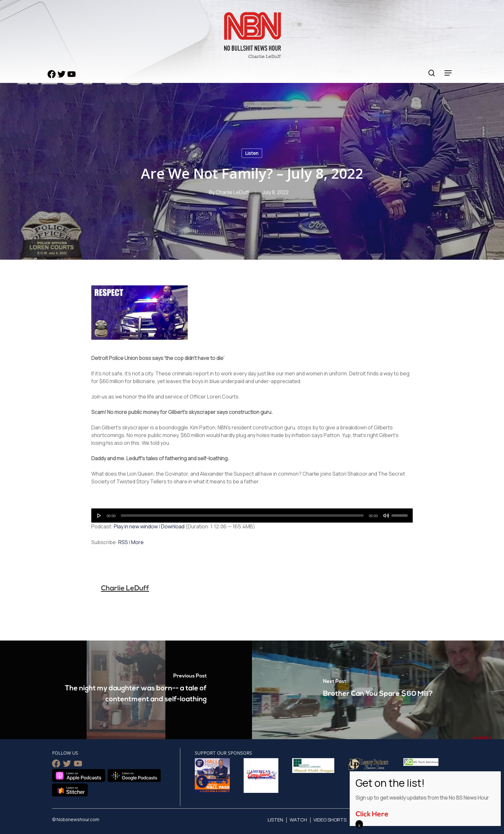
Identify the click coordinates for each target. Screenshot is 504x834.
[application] (252, 516)
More (137, 542)
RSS (123, 542)
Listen (252, 153)
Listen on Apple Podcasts (79, 776)
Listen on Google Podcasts (134, 776)
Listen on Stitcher (70, 790)
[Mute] (386, 516)
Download (173, 526)
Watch (298, 820)
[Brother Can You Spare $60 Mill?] (378, 690)
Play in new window (136, 526)
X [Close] (359, 826)
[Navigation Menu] (448, 73)
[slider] (242, 516)
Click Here (372, 815)
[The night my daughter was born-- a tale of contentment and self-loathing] (126, 690)
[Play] (99, 516)
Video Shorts (330, 820)
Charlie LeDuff (232, 192)
